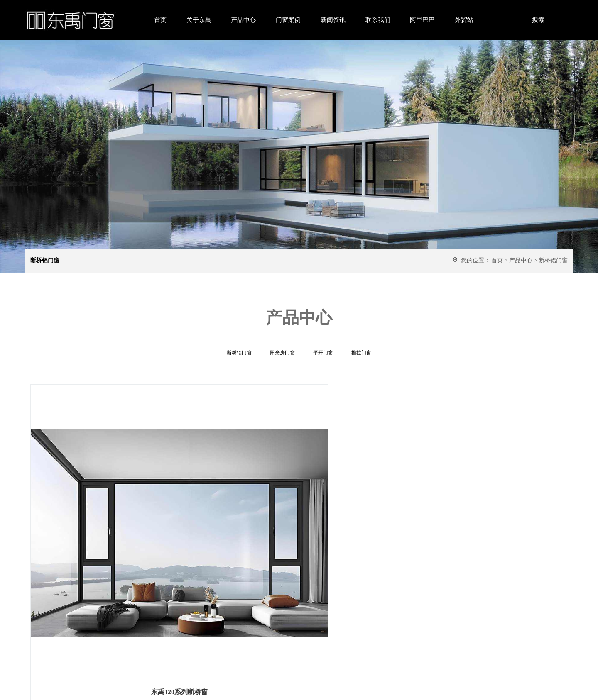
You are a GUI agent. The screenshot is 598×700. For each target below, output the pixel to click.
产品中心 (243, 20)
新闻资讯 (333, 20)
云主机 (340, 690)
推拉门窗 (361, 353)
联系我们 (378, 20)
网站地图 (318, 690)
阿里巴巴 (422, 20)
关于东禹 (199, 20)
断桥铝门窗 (553, 260)
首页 (160, 20)
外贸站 (464, 20)
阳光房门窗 (282, 353)
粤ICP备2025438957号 (277, 690)
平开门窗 (323, 353)
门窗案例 (288, 20)
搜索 (538, 20)
